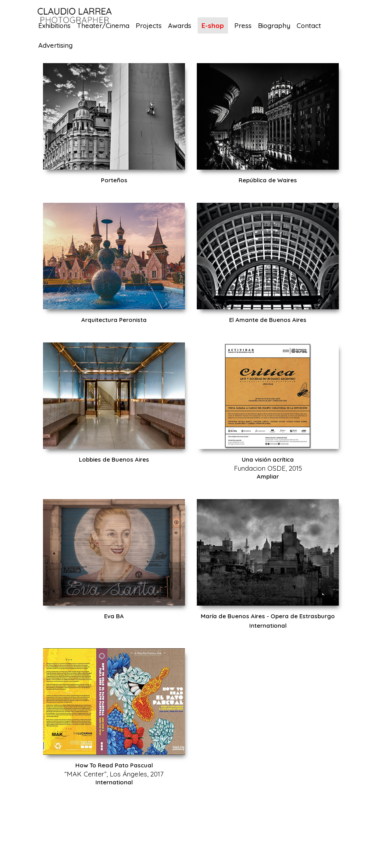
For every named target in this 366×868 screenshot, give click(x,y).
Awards (180, 26)
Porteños (114, 180)
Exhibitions (54, 26)
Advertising (55, 46)
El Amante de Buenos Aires (268, 320)
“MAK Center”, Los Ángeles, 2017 (114, 774)
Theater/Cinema (103, 26)
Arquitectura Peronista (114, 320)
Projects (149, 26)
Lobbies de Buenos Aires (114, 459)
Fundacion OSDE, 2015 (268, 468)
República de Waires (268, 180)
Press (243, 26)
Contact (309, 26)
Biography (274, 26)
